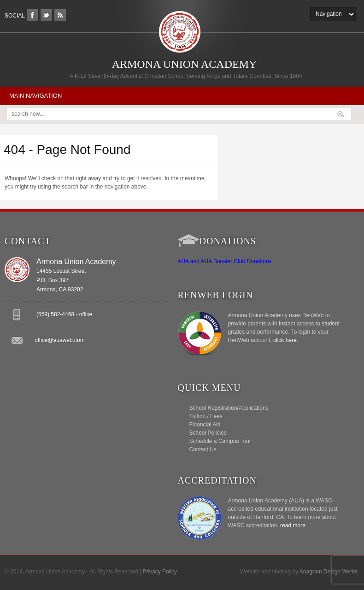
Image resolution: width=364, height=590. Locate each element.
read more (293, 525)
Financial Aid (205, 425)
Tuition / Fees (206, 416)
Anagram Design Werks (329, 572)
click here (285, 340)
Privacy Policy (160, 572)
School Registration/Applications (229, 408)
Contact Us (203, 449)
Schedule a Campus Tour (220, 441)
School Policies (208, 433)
